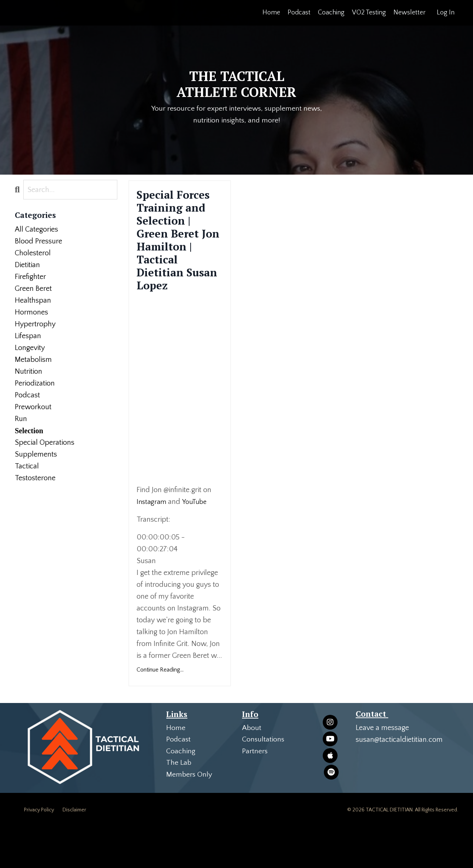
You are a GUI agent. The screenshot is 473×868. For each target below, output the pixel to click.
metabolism (33, 360)
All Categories (36, 230)
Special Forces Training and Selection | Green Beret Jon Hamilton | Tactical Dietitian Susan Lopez (180, 261)
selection (29, 431)
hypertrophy (35, 324)
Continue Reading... (160, 710)
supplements (36, 455)
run (21, 419)
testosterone (35, 478)
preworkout (33, 407)
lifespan (28, 336)
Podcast (299, 13)
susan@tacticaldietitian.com (399, 780)
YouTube (197, 542)
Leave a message (382, 768)
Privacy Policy (39, 851)
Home (271, 13)
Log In (446, 13)
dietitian (27, 265)
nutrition (28, 372)
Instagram (152, 542)
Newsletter (410, 13)
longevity (30, 348)
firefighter (30, 277)
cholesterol (33, 253)
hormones (31, 313)
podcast (27, 396)
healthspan (33, 301)
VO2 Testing (369, 13)
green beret (33, 289)
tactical (27, 467)
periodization (35, 384)
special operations (45, 443)
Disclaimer (74, 851)
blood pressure (38, 242)
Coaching (331, 13)
